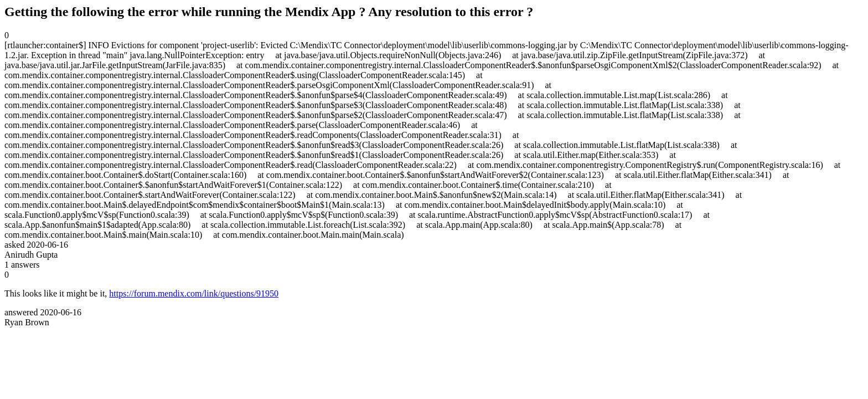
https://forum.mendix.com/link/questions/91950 (194, 293)
